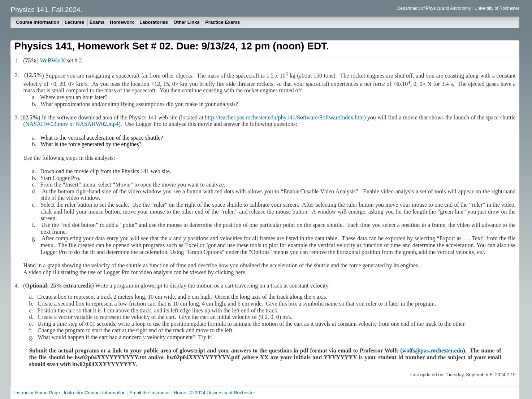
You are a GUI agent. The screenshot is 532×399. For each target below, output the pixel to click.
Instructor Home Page (37, 393)
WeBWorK (53, 60)
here (240, 272)
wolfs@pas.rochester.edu (433, 350)
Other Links (186, 22)
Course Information (38, 22)
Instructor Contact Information (95, 393)
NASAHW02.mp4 (97, 124)
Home (180, 393)
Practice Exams (222, 22)
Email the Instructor (150, 393)
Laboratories (154, 22)
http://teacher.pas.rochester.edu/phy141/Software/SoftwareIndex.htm (284, 117)
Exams (98, 22)
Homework (122, 22)
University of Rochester (497, 8)
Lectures (75, 22)
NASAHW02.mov (47, 124)
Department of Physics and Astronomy (435, 8)
